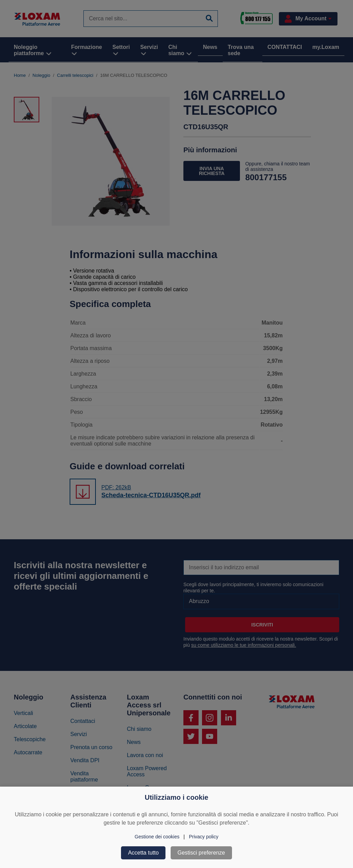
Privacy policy (204, 837)
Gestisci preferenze (201, 853)
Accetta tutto (143, 853)
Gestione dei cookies (157, 837)
